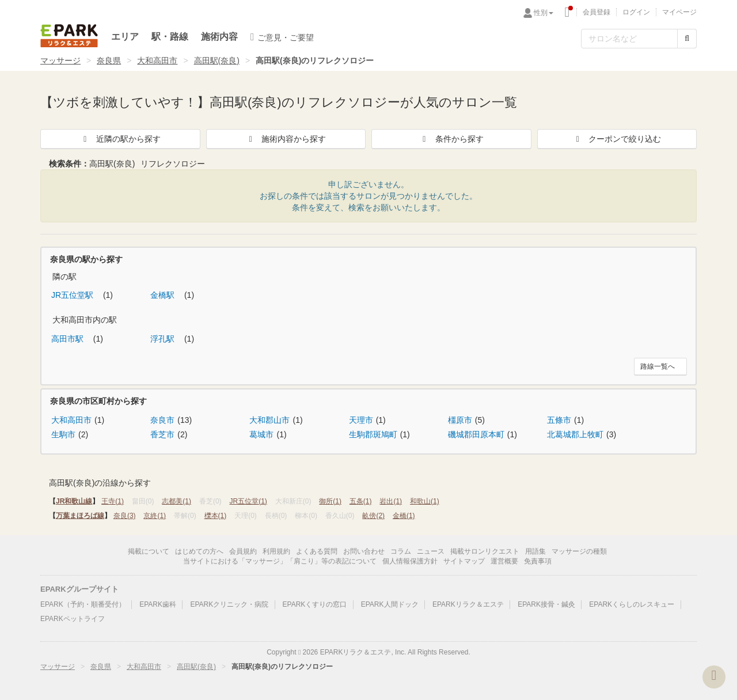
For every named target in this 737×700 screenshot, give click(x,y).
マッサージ (60, 60)
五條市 (559, 420)
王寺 (113, 501)
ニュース (431, 551)
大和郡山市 (269, 420)
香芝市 (162, 434)
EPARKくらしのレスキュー (632, 604)
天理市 (361, 420)
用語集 (535, 551)
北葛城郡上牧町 (575, 434)
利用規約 (276, 551)
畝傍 (373, 516)
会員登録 (597, 12)
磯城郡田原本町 (476, 434)
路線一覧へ (658, 366)
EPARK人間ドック (390, 604)
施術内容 (219, 37)
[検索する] (687, 39)
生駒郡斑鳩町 (373, 434)
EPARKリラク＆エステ (69, 36)
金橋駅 (164, 295)
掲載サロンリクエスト (485, 551)
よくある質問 (317, 551)
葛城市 (261, 434)
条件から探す (451, 139)
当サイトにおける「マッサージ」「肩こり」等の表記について (280, 561)
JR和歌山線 (74, 501)
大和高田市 (157, 60)
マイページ (679, 12)
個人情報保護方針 (410, 561)
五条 (361, 501)
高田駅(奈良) (217, 60)
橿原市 (460, 420)
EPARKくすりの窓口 (315, 604)
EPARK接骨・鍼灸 (546, 604)
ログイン (636, 12)
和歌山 (425, 501)
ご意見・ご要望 (282, 37)
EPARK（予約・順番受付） (83, 604)
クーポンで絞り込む (617, 139)
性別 (544, 13)
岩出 (391, 501)
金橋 (404, 516)
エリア (125, 37)
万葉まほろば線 (80, 516)
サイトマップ (464, 561)
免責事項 (538, 561)
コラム (401, 551)
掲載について (149, 551)
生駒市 (63, 434)
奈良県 (109, 60)
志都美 (176, 501)
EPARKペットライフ (73, 619)
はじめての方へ (199, 551)
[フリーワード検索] (629, 39)
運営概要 (504, 561)
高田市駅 (69, 339)
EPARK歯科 (158, 604)
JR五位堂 (248, 501)
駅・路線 (170, 37)
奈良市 (162, 420)
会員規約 (243, 551)
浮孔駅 (164, 339)
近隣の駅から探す (120, 139)
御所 (330, 501)
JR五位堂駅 (73, 295)
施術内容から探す (286, 139)
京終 (155, 516)
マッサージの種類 (579, 551)
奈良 (125, 516)
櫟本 (216, 516)
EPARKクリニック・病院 (229, 604)
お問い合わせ (364, 551)
